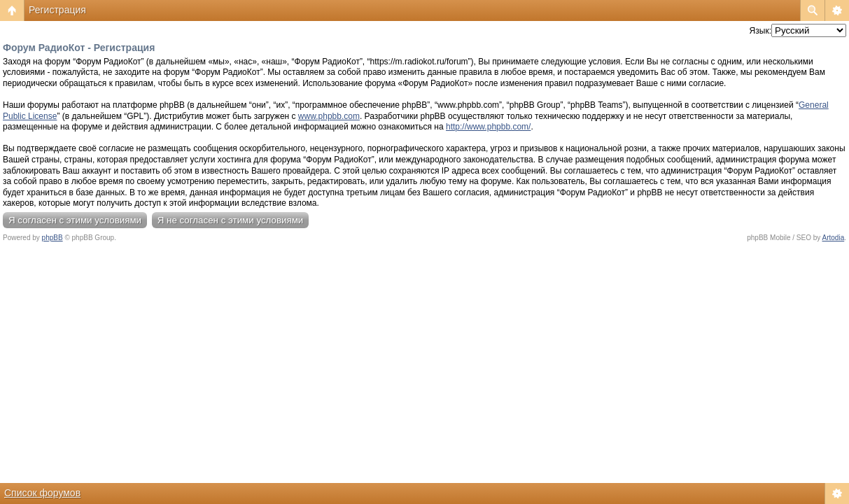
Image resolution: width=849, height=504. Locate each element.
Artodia (834, 238)
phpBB (52, 238)
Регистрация (57, 10)
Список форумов (42, 493)
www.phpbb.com (329, 116)
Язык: (760, 31)
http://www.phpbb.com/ (488, 127)
